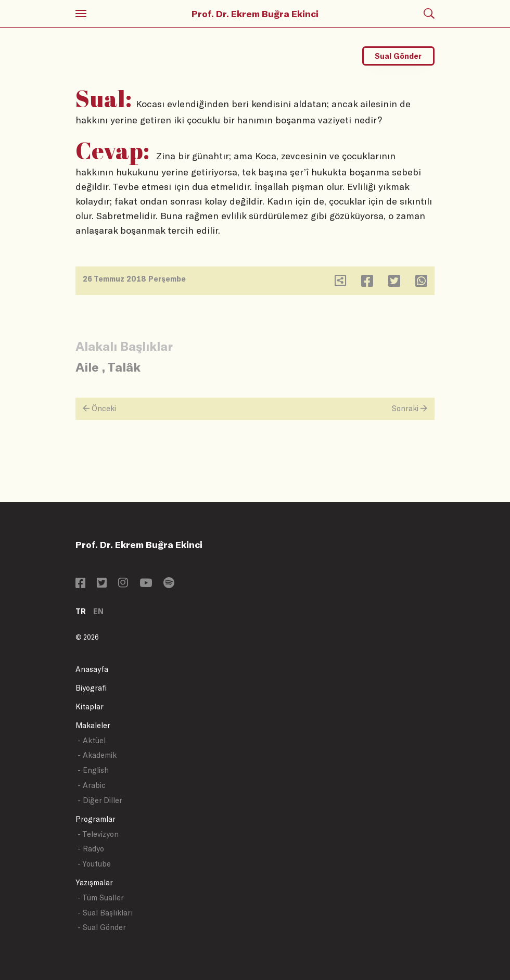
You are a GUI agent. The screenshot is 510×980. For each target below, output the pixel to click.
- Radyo (91, 849)
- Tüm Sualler (101, 898)
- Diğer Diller (100, 800)
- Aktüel (92, 740)
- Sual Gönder (102, 927)
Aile (87, 367)
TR (81, 611)
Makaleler (93, 725)
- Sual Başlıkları (105, 913)
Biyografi (91, 688)
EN (98, 611)
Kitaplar (90, 707)
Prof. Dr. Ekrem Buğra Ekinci (255, 14)
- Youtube (94, 864)
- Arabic (92, 785)
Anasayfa (92, 669)
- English (93, 770)
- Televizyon (98, 834)
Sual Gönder (398, 56)
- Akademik (97, 755)
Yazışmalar (94, 882)
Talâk (124, 367)
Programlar (95, 819)
